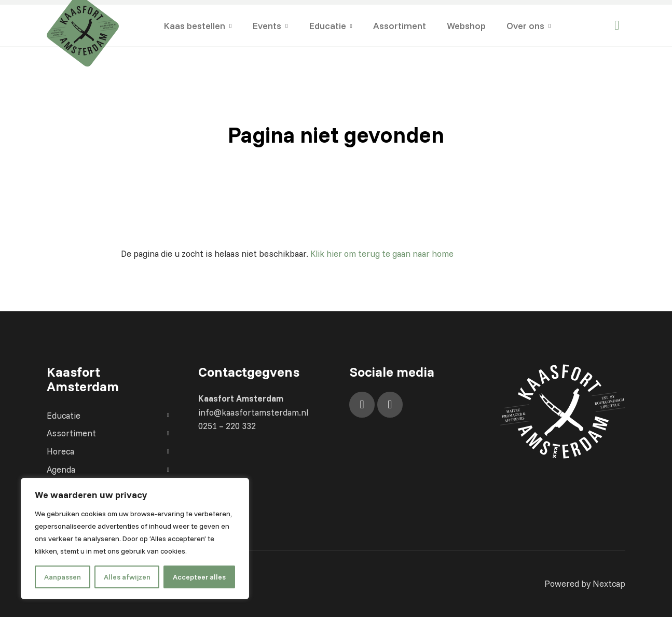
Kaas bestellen (194, 25)
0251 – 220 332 (227, 427)
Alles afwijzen (127, 577)
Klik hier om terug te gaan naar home (387, 254)
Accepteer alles (199, 577)
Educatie (327, 25)
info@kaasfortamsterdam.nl (255, 413)
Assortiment (400, 25)
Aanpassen (63, 577)
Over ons (525, 25)
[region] (135, 539)
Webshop (466, 25)
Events (267, 25)
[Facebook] (362, 405)
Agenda (109, 471)
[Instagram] (390, 405)
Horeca (109, 453)
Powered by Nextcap (585, 586)
